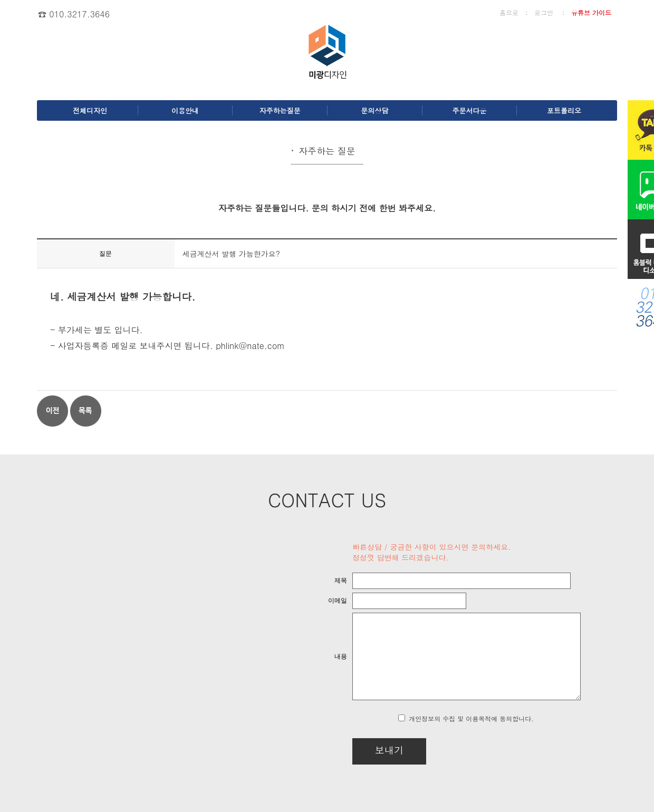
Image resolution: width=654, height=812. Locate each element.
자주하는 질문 (327, 151)
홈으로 (509, 12)
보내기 (362, 750)
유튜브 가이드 (591, 12)
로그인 (544, 12)
